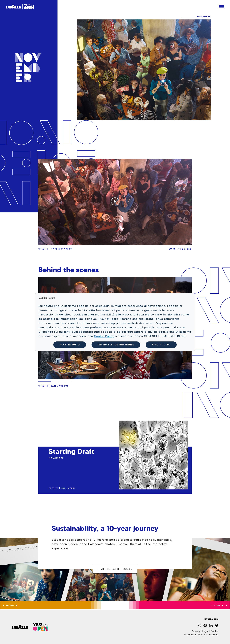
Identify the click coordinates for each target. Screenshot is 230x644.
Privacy (196, 631)
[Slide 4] (69, 382)
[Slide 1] (45, 382)
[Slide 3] (62, 382)
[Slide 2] (55, 382)
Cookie (215, 631)
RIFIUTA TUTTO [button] (161, 345)
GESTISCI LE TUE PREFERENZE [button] (116, 345)
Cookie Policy (104, 336)
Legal (205, 631)
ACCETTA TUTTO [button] (70, 345)
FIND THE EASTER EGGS (115, 569)
